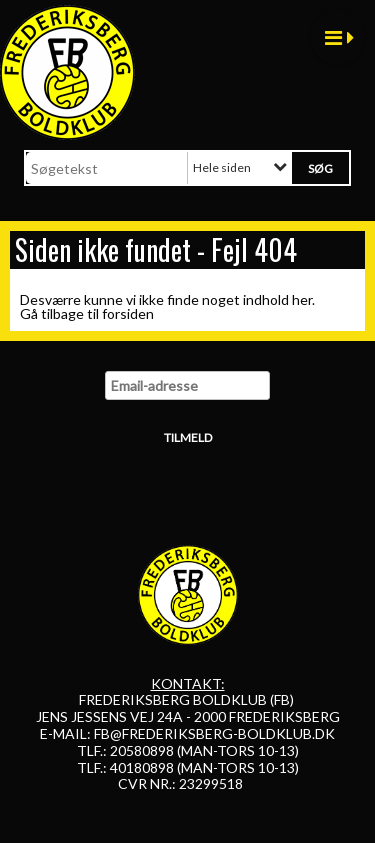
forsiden (128, 313)
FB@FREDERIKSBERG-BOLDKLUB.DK (214, 733)
